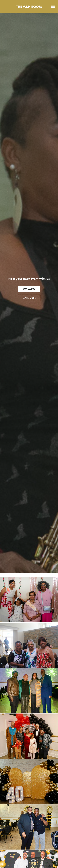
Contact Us (29, 289)
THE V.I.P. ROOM (29, 7)
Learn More (29, 298)
